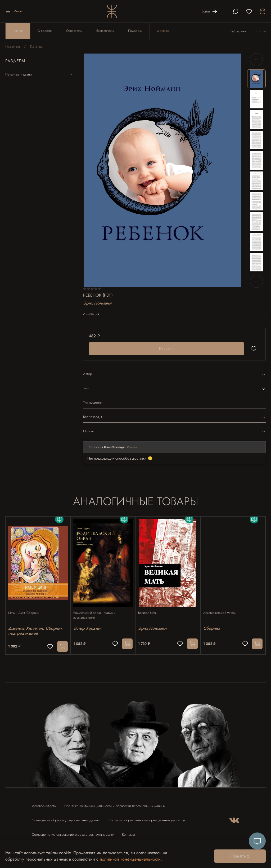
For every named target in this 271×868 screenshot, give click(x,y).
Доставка (163, 31)
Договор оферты (44, 803)
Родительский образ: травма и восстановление (97, 610)
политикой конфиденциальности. (131, 859)
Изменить (133, 447)
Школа (261, 31)
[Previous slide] (256, 60)
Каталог (18, 31)
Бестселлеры (105, 31)
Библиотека (238, 31)
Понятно (240, 856)
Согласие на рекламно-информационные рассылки (147, 818)
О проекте (45, 31)
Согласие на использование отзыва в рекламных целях (73, 832)
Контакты (128, 832)
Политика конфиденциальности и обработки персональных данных (115, 803)
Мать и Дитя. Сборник (26, 608)
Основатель (74, 31)
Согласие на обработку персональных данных (66, 818)
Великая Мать (150, 608)
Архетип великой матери (222, 608)
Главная (13, 46)
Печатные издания (39, 74)
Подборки (135, 31)
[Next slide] (256, 281)
